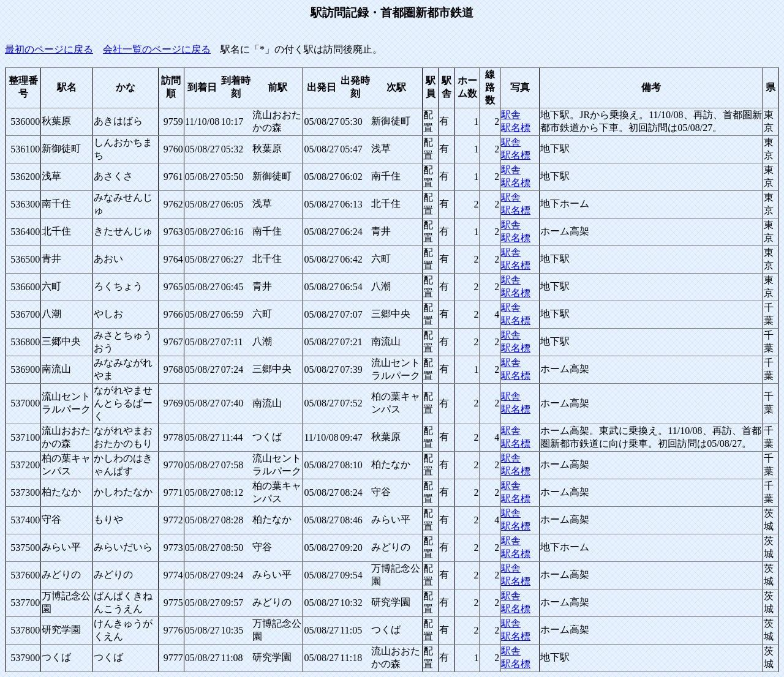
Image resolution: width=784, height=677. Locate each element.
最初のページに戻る (49, 49)
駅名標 (516, 128)
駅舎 (511, 115)
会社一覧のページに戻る (157, 49)
